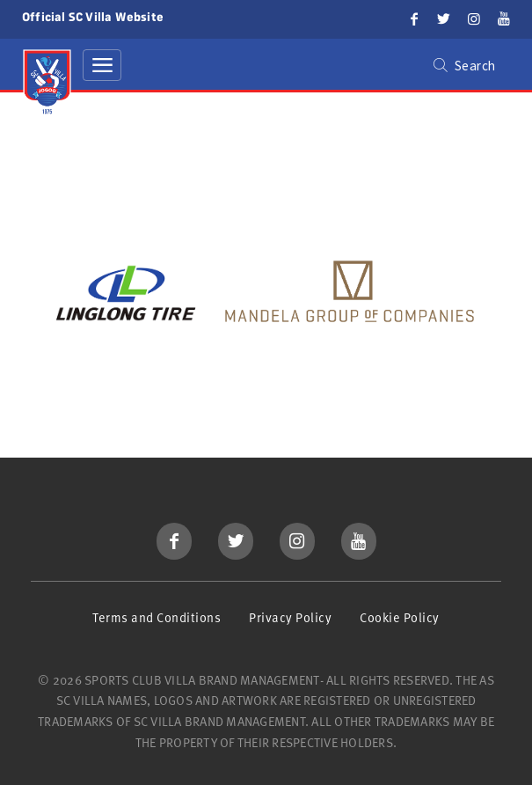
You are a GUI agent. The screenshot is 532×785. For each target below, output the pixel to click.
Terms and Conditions (157, 617)
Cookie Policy (400, 617)
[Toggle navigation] (102, 65)
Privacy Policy (290, 617)
